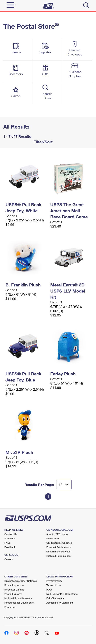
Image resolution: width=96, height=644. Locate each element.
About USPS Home (57, 534)
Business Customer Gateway (21, 581)
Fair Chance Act (55, 598)
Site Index (10, 538)
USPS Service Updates (59, 543)
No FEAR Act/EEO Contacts (62, 594)
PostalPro (10, 607)
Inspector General (14, 590)
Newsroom (53, 538)
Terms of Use (54, 585)
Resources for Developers (19, 603)
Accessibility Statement (60, 603)
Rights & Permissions (58, 556)
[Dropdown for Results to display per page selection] (64, 485)
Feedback (10, 547)
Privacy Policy (54, 581)
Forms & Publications (58, 547)
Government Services (58, 551)
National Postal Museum (18, 598)
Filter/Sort (42, 142)
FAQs (7, 543)
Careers (9, 559)
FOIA (49, 590)
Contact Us (11, 534)
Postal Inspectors (14, 585)
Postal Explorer (13, 594)
